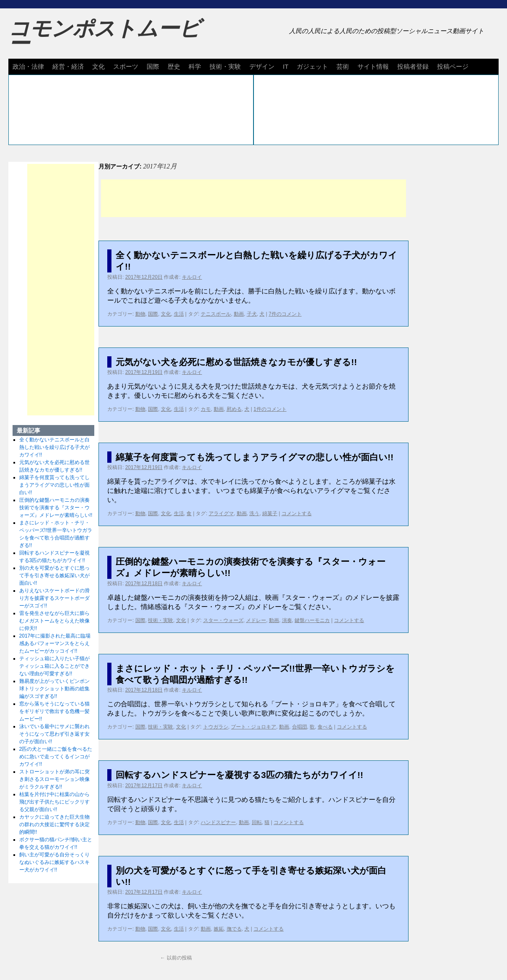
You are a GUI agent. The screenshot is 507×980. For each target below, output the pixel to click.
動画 (239, 314)
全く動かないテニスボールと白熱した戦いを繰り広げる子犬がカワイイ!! (54, 447)
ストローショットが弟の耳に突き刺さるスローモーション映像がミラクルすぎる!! (54, 779)
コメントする (297, 513)
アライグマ (221, 513)
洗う (254, 513)
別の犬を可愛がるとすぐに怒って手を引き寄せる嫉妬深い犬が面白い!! (54, 576)
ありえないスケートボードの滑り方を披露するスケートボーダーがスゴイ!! (54, 598)
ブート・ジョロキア (253, 727)
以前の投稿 (176, 958)
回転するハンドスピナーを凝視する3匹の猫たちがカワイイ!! (239, 775)
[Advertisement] (253, 198)
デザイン (262, 66)
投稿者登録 (413, 66)
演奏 (287, 620)
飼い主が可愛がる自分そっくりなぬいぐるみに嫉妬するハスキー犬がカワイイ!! (54, 862)
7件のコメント (285, 314)
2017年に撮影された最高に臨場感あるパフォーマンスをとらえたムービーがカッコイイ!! (55, 643)
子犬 (252, 314)
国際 (153, 66)
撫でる (234, 929)
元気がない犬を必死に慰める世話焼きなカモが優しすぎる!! (236, 362)
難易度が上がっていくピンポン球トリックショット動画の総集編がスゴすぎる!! (54, 689)
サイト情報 (373, 66)
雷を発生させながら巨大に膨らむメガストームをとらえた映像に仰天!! (54, 621)
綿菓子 (270, 513)
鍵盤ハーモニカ (312, 620)
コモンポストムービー (104, 36)
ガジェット (312, 66)
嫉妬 (219, 929)
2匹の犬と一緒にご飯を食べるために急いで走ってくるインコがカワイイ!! (56, 757)
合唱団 (300, 727)
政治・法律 (28, 66)
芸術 (343, 66)
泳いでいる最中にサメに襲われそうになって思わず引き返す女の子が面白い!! (54, 734)
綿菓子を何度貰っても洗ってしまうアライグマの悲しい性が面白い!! (255, 457)
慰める (234, 409)
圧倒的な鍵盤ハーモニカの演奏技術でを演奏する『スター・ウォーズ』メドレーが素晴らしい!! (56, 508)
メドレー (256, 620)
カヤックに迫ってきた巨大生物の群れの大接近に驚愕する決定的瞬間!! (54, 824)
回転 (257, 822)
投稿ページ (453, 66)
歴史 (174, 66)
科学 (195, 66)
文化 (98, 66)
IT (286, 66)
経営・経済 (68, 66)
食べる (325, 727)
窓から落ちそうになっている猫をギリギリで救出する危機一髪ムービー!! (54, 711)
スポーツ (126, 66)
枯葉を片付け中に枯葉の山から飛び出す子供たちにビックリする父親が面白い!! (54, 802)
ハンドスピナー (218, 822)
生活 (179, 314)
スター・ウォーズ (223, 620)
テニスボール (216, 314)
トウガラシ (216, 727)
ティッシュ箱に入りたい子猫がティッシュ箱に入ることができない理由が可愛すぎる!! (54, 666)
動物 (140, 314)
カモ (206, 409)
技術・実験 (225, 66)
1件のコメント (270, 409)
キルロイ (192, 277)
